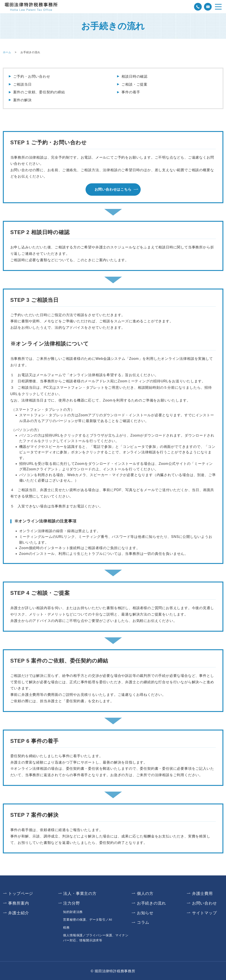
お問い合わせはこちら (113, 189)
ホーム (7, 52)
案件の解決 (22, 100)
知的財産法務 (73, 911)
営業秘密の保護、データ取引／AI (88, 919)
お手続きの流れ (151, 903)
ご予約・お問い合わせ (32, 76)
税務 (66, 927)
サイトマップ (205, 912)
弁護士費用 (202, 894)
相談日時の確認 (134, 76)
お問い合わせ (205, 903)
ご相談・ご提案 (134, 84)
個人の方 (145, 894)
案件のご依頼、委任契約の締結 (39, 92)
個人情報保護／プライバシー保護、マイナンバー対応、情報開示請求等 (96, 937)
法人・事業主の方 (80, 894)
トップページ (21, 894)
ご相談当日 (22, 84)
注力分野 (72, 903)
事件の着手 (131, 92)
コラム (143, 922)
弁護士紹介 (19, 912)
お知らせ (145, 912)
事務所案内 (19, 903)
